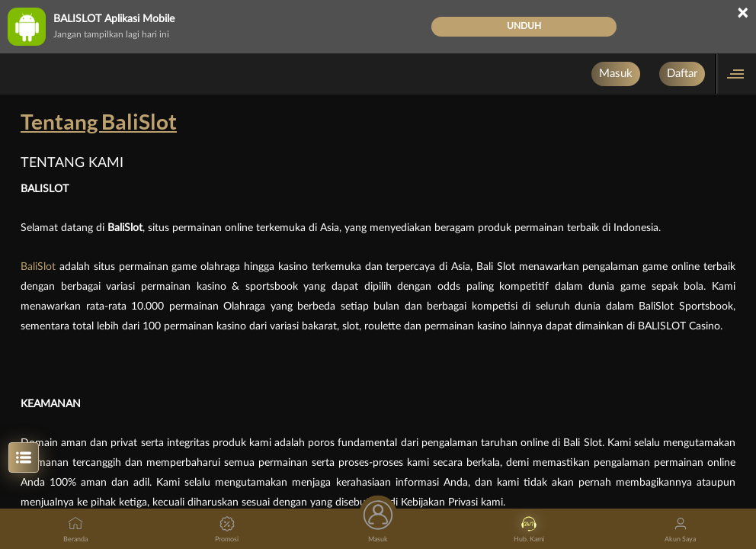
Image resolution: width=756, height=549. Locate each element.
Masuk (616, 74)
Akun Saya (680, 530)
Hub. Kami (529, 530)
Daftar (682, 74)
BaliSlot (40, 267)
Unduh (524, 26)
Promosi (227, 530)
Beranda (75, 530)
